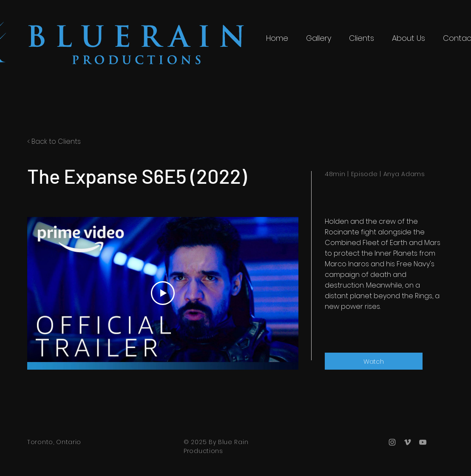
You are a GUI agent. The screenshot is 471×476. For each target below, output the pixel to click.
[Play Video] (163, 293)
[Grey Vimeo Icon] (407, 442)
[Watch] (374, 361)
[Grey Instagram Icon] (392, 442)
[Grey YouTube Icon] (423, 442)
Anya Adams (404, 174)
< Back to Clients (54, 141)
